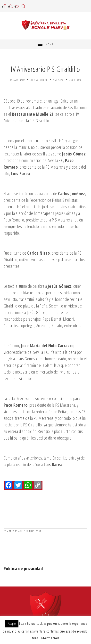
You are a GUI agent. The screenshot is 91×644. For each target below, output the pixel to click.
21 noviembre (39, 80)
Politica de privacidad (23, 568)
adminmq (19, 80)
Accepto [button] (12, 624)
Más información (45, 638)
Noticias (58, 80)
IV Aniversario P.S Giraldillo (45, 69)
